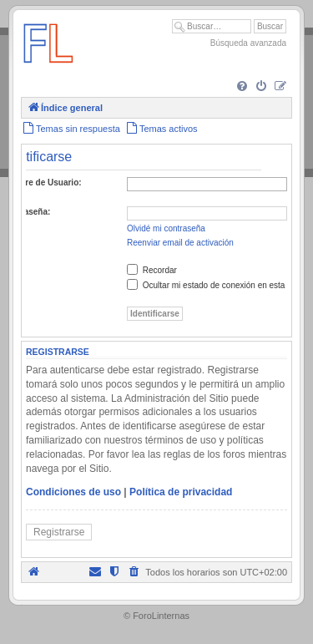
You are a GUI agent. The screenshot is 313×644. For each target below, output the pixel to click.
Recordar (152, 270)
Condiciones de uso (73, 492)
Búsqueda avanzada (248, 43)
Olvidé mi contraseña (166, 228)
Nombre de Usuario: (42, 183)
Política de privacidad (181, 492)
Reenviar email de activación (180, 243)
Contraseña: (26, 212)
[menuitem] (242, 87)
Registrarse (59, 532)
